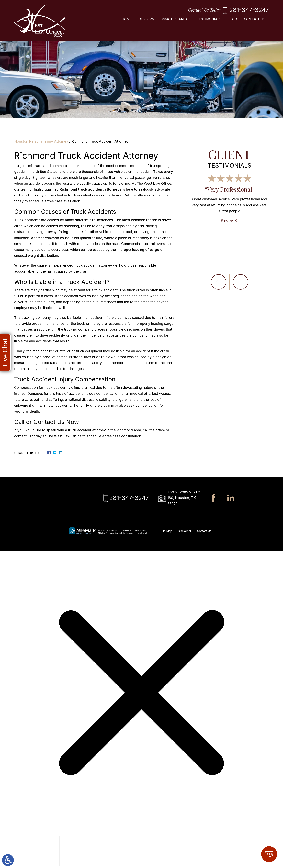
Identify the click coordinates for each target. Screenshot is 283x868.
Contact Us (255, 19)
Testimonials (209, 19)
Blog (233, 19)
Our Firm (147, 19)
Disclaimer (185, 531)
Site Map (166, 531)
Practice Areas (176, 19)
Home (127, 19)
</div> (30, 851)
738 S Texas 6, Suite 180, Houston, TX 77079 (184, 498)
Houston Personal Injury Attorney (41, 141)
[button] (219, 282)
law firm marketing (110, 533)
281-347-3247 (249, 10)
